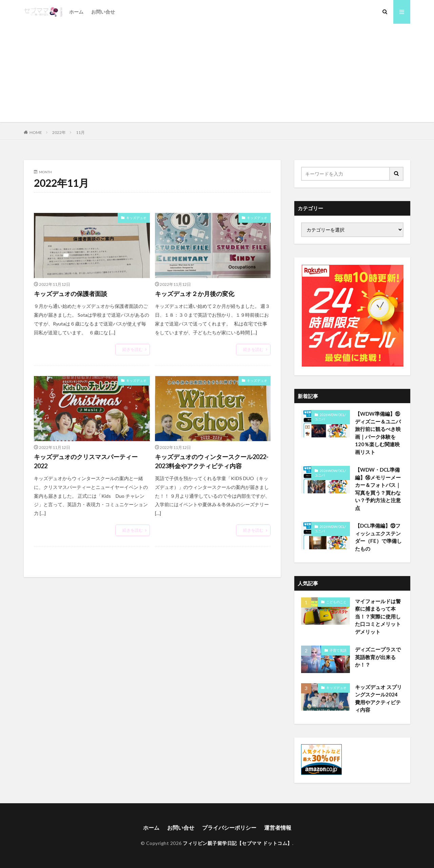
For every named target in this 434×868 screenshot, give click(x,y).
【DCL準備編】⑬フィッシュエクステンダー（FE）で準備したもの (378, 537)
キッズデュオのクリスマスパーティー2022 (86, 461)
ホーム (76, 12)
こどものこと (336, 602)
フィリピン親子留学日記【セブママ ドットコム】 (238, 843)
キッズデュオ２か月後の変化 (195, 294)
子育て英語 (338, 650)
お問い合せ (103, 12)
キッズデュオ (136, 218)
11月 (80, 132)
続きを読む (133, 349)
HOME (36, 132)
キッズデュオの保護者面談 (71, 294)
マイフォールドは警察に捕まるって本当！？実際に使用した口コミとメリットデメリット (378, 616)
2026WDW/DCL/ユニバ (330, 417)
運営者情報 (278, 827)
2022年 (59, 132)
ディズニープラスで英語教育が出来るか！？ (378, 657)
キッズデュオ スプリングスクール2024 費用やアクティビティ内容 (378, 698)
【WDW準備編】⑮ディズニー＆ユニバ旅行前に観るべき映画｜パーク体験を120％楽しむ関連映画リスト (378, 433)
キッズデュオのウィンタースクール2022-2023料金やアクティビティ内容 (212, 461)
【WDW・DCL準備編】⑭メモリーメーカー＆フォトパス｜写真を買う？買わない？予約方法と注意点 (378, 489)
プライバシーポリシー (229, 827)
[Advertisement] (217, 75)
